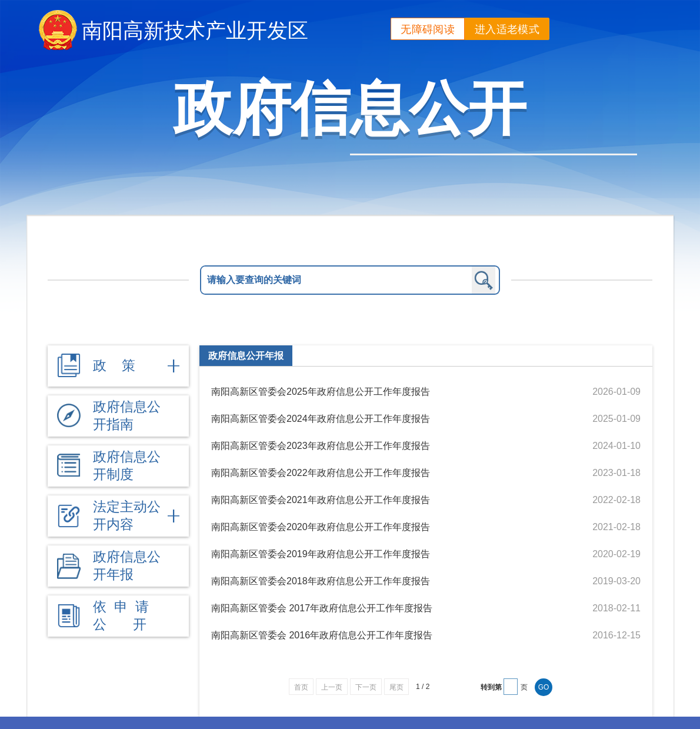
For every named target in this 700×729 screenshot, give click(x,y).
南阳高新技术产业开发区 (195, 30)
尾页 (396, 687)
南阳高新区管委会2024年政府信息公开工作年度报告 (321, 419)
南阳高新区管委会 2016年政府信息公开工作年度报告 (322, 635)
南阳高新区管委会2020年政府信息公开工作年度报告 (321, 527)
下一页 (366, 687)
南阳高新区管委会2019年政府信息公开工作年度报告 (321, 554)
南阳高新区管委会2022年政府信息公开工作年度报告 (321, 473)
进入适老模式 (507, 29)
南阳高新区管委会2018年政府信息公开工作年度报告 (321, 581)
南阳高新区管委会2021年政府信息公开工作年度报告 (321, 500)
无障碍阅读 (428, 29)
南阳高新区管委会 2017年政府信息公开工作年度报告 (322, 608)
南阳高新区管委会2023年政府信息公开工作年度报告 (321, 446)
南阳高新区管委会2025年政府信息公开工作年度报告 (321, 392)
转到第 (491, 687)
